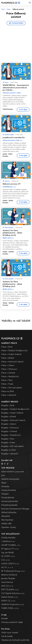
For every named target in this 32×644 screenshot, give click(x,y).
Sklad (4, 483)
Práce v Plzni (7, 380)
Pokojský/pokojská (9, 505)
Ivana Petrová (7, 582)
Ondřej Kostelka (8, 538)
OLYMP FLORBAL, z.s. (11, 545)
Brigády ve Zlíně (8, 450)
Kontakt (4, 618)
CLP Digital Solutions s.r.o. (13, 593)
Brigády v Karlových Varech (13, 420)
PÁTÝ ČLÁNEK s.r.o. (10, 589)
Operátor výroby (9, 527)
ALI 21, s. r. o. (7, 567)
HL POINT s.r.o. (8, 556)
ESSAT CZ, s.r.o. (8, 601)
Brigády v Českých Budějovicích (15, 409)
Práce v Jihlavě (8, 358)
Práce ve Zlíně (8, 391)
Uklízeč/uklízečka (9, 512)
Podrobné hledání (17, 23)
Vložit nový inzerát (10, 632)
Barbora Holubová (9, 575)
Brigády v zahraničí (10, 454)
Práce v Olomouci (9, 369)
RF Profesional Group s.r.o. (13, 571)
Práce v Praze (7, 384)
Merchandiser (7, 520)
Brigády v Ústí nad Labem (13, 446)
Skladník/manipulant (10, 479)
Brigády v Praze (8, 442)
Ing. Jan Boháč (8, 552)
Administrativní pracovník (13, 472)
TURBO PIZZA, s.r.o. (10, 608)
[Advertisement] (16, 42)
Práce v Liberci (8, 365)
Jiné (3, 475)
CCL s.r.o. (6, 560)
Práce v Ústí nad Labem (12, 388)
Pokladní (5, 494)
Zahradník (6, 516)
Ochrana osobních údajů (12, 622)
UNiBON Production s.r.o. (13, 604)
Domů (3, 9)
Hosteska (5, 486)
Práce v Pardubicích (10, 376)
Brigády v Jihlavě (9, 416)
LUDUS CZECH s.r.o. (10, 564)
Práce (9, 9)
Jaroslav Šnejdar (8, 578)
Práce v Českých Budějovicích (14, 350)
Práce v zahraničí (9, 395)
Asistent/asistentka (10, 501)
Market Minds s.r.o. (10, 597)
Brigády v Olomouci (10, 428)
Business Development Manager (15, 509)
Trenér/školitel (8, 497)
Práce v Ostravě (8, 373)
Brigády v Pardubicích (11, 435)
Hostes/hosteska (9, 490)
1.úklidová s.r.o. (8, 541)
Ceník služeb (7, 636)
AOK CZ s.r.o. (7, 586)
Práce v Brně (7, 347)
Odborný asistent (18, 9)
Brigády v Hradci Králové (12, 413)
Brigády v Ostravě (9, 431)
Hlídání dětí (6, 523)
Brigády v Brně (8, 405)
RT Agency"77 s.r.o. (10, 549)
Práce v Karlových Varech (12, 362)
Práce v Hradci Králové (11, 354)
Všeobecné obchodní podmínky (15, 640)
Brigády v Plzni (8, 439)
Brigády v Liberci (9, 424)
